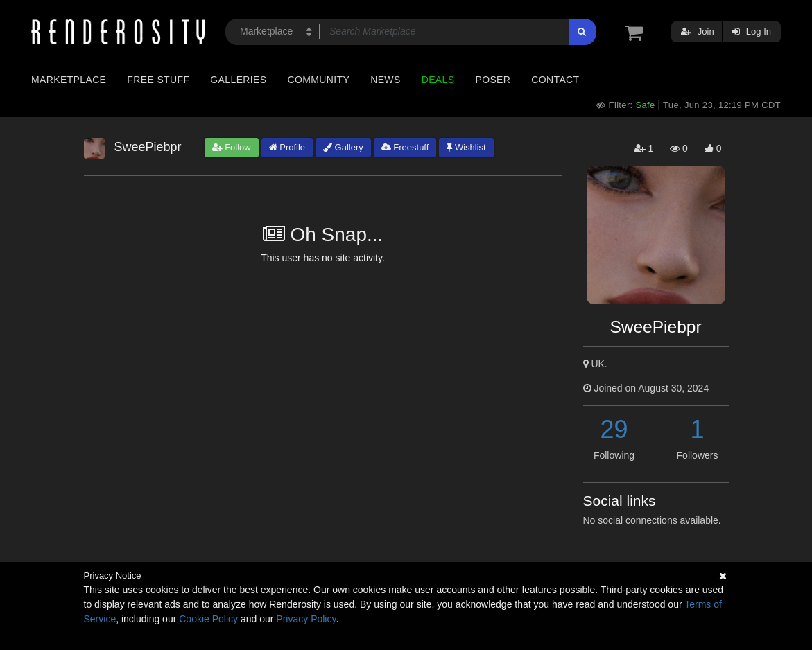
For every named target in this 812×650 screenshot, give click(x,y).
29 (614, 429)
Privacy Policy (306, 619)
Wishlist (466, 147)
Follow (232, 147)
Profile (287, 147)
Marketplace (69, 80)
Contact (555, 80)
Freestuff (405, 147)
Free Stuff (158, 80)
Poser (493, 80)
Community (319, 80)
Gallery (343, 147)
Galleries (238, 80)
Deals (438, 80)
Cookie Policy (208, 619)
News (385, 80)
